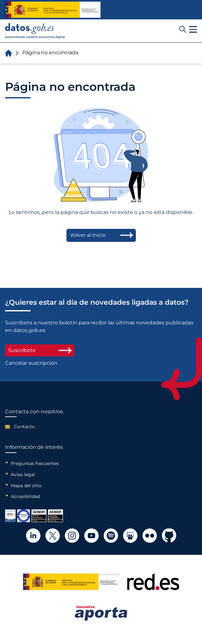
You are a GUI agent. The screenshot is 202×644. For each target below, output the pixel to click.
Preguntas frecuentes (35, 463)
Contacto (24, 427)
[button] (193, 30)
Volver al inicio (88, 235)
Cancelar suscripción (31, 363)
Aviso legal (23, 475)
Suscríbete (40, 350)
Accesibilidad (25, 496)
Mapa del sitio (26, 486)
